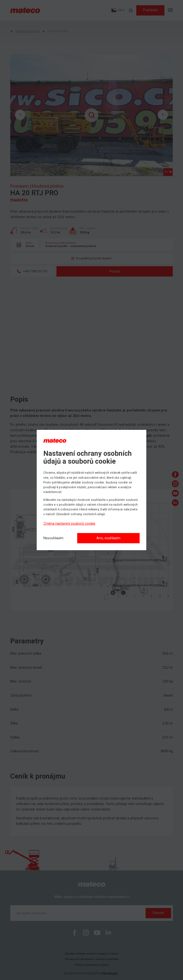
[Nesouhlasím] (53, 538)
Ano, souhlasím (108, 538)
